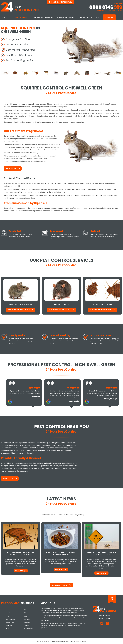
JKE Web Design (81, 641)
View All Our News (60, 585)
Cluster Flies (10, 622)
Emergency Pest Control (60, 2)
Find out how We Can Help (19, 310)
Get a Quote (11, 168)
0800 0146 (106, 7)
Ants (7, 610)
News (98, 17)
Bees (7, 616)
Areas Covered (84, 17)
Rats (26, 616)
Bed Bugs (9, 613)
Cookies (100, 618)
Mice (26, 610)
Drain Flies (9, 625)
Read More (19, 571)
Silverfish (27, 619)
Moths (27, 613)
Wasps (27, 625)
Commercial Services (66, 17)
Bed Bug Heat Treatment (44, 17)
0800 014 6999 (105, 615)
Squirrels (27, 622)
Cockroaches (10, 619)
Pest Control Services (20, 17)
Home (4, 17)
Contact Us (109, 17)
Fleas (7, 628)
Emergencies (29, 628)
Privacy (109, 618)
